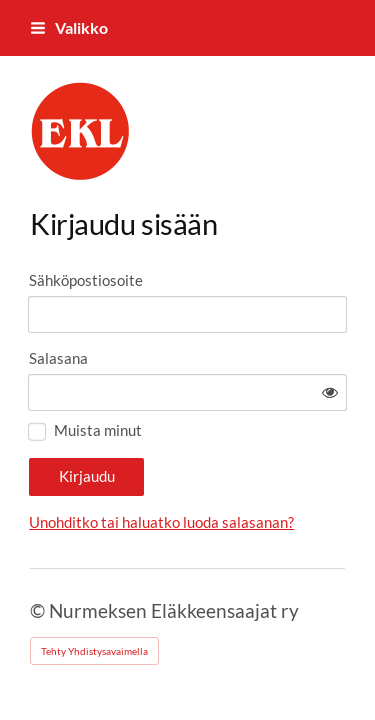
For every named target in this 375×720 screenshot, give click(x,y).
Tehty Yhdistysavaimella (94, 651)
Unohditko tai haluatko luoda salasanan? (161, 522)
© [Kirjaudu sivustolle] (39, 610)
